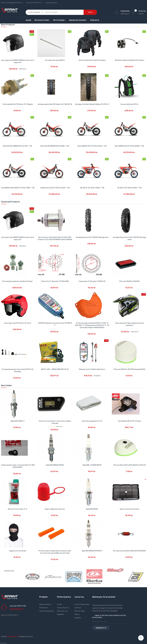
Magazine (60, 614)
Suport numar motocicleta (129, 509)
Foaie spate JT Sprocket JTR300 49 (92, 281)
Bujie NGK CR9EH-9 (18, 421)
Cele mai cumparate (47, 611)
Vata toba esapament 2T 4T (92, 421)
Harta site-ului (62, 611)
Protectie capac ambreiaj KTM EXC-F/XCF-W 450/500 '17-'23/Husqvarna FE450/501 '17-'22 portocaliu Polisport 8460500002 (92, 325)
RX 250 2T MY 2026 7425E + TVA (92, 188)
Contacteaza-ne (51, 3)
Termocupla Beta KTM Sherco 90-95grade (18, 104)
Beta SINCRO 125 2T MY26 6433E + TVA (92, 146)
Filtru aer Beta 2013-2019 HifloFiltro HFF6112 (129, 465)
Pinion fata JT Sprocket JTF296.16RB (55, 281)
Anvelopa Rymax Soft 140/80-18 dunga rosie (92, 237)
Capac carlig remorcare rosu (55, 509)
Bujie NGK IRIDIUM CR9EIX (55, 465)
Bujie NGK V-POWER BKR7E (92, 465)
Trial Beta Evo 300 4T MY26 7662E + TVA (55, 188)
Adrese (77, 614)
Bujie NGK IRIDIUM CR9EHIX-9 (92, 551)
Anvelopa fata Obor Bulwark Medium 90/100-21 (92, 104)
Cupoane (78, 618)
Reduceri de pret (45, 604)
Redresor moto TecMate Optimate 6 (92, 369)
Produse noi (43, 608)
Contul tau (79, 597)
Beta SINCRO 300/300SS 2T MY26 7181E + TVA (17, 188)
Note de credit (80, 611)
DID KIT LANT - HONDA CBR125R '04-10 (55, 369)
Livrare (59, 604)
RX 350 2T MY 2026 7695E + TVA (129, 188)
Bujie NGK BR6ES (92, 509)
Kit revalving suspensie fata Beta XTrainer (18, 281)
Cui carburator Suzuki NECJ (55, 60)
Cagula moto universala (18, 551)
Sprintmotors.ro (13, 637)
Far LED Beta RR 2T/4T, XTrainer (129, 421)
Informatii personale (82, 604)
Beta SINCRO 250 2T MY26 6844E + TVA (129, 146)
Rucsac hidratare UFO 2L (129, 104)
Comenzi (78, 608)
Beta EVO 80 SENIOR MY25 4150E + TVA (55, 146)
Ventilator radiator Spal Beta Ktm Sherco (129, 60)
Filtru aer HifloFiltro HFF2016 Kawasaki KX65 (129, 369)
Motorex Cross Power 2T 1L (18, 509)
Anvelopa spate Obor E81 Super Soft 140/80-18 (55, 104)
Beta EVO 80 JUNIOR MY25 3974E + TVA (18, 146)
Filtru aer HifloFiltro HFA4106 (129, 281)
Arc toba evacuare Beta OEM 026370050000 (129, 551)
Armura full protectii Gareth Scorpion (92, 60)
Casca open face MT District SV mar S (17, 323)
